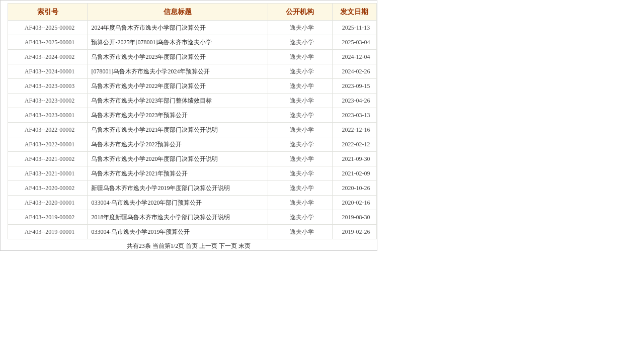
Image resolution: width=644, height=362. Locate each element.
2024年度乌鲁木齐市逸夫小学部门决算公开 (148, 28)
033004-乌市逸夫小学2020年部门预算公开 (146, 203)
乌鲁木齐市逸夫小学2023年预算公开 (139, 115)
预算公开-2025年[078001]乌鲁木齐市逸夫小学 (151, 42)
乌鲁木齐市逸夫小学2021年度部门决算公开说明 (154, 130)
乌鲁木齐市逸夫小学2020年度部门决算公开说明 (154, 159)
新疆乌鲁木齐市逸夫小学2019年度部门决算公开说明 (160, 188)
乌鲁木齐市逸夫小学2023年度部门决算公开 (148, 57)
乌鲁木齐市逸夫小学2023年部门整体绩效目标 (151, 101)
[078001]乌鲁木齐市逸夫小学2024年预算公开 (150, 71)
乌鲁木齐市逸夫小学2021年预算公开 (139, 173)
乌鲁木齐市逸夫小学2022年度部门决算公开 (148, 86)
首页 (192, 246)
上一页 (208, 246)
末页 (245, 246)
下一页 (228, 246)
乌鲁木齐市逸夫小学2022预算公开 (136, 144)
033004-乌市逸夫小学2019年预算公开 (140, 232)
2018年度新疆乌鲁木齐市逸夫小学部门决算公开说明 (160, 217)
